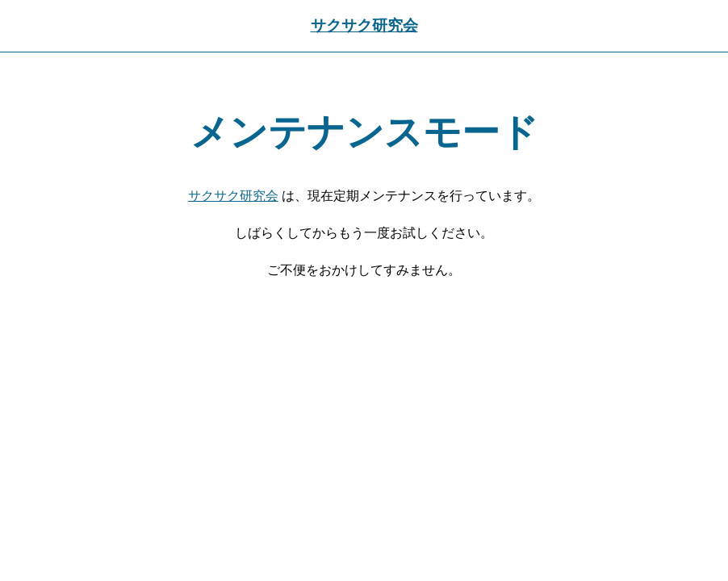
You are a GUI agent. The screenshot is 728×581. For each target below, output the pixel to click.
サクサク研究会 (364, 25)
